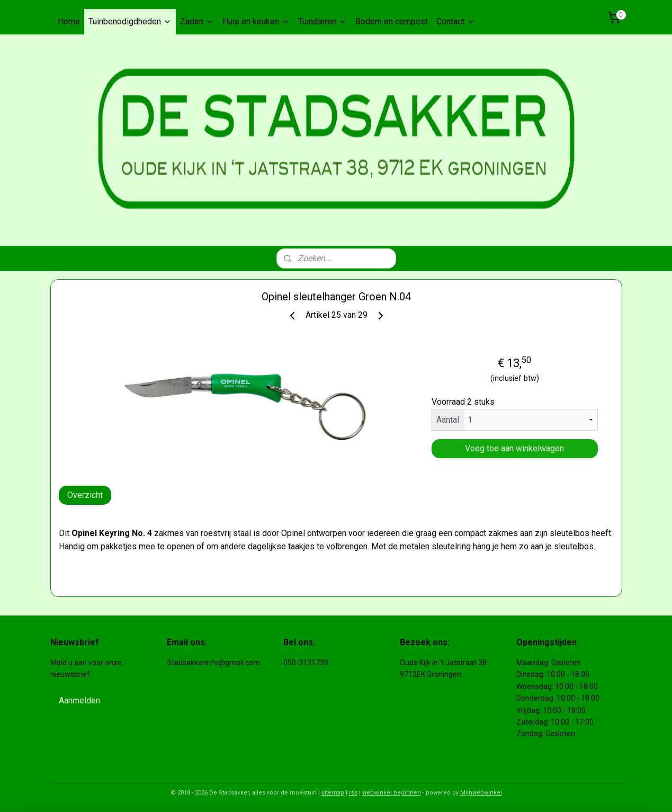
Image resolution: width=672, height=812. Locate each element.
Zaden (197, 21)
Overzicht (85, 495)
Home (69, 21)
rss (353, 793)
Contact (456, 21)
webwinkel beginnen (392, 793)
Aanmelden (79, 701)
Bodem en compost (392, 21)
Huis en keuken (256, 21)
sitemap (333, 793)
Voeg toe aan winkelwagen (514, 448)
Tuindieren (322, 21)
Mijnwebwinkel (481, 793)
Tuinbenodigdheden (130, 21)
